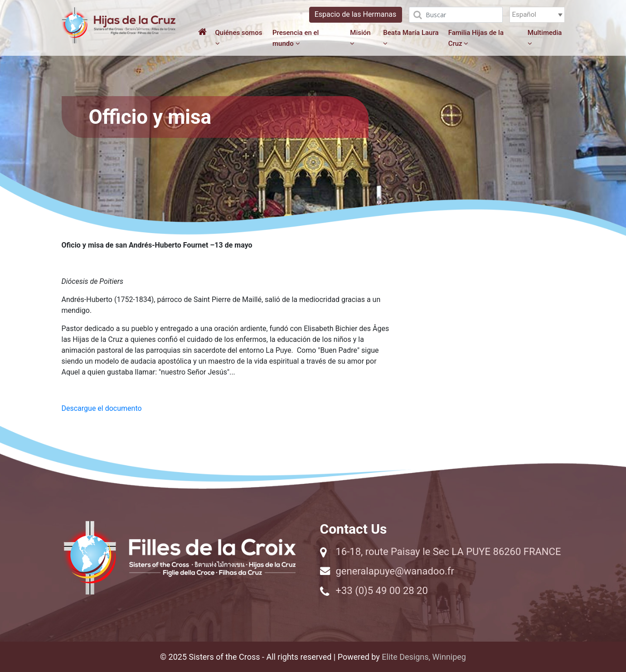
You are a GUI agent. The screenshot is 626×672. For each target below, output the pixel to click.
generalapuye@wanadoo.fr (395, 571)
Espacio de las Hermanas (356, 14)
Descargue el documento (102, 408)
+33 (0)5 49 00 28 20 (382, 591)
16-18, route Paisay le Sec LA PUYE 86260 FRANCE (449, 552)
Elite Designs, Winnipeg (424, 657)
